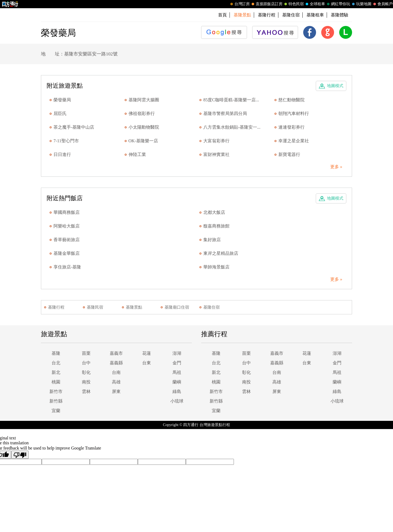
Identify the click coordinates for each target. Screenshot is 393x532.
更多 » (336, 167)
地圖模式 (335, 86)
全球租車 (315, 4)
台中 (86, 363)
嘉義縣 (116, 363)
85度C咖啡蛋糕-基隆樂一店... (231, 100)
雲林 (86, 391)
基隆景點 (134, 307)
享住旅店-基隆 (67, 267)
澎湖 (177, 353)
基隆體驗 (340, 15)
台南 (116, 372)
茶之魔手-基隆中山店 (74, 127)
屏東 (116, 391)
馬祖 (177, 372)
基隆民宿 (95, 307)
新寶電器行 (289, 154)
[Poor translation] (20, 455)
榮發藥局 (62, 100)
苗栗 (86, 353)
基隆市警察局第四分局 (225, 113)
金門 (177, 363)
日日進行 (62, 154)
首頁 (222, 15)
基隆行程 (267, 15)
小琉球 (177, 401)
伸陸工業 (137, 154)
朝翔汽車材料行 (294, 113)
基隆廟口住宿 (177, 307)
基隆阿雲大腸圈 (144, 100)
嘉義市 (116, 353)
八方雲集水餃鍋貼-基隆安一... (232, 127)
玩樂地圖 (361, 4)
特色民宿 (293, 4)
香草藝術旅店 (67, 240)
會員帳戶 (382, 4)
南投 (86, 382)
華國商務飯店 (67, 212)
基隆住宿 (291, 15)
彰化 (86, 372)
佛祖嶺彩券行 (142, 113)
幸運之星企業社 (294, 141)
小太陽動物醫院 (144, 127)
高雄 (116, 382)
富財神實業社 (216, 154)
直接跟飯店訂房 (266, 4)
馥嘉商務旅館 (216, 226)
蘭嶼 (177, 382)
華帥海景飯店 (216, 267)
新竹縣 (56, 401)
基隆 (56, 353)
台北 (56, 363)
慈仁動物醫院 (291, 100)
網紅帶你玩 (338, 4)
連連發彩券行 (291, 127)
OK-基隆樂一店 (143, 141)
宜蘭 (56, 411)
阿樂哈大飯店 (67, 226)
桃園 (56, 382)
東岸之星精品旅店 (221, 253)
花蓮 (147, 353)
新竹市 (56, 391)
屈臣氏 (60, 113)
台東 (147, 363)
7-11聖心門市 (66, 141)
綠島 (177, 391)
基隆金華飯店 (67, 253)
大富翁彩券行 (216, 141)
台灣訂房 (239, 4)
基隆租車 (315, 15)
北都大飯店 (214, 212)
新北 (56, 372)
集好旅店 (212, 240)
